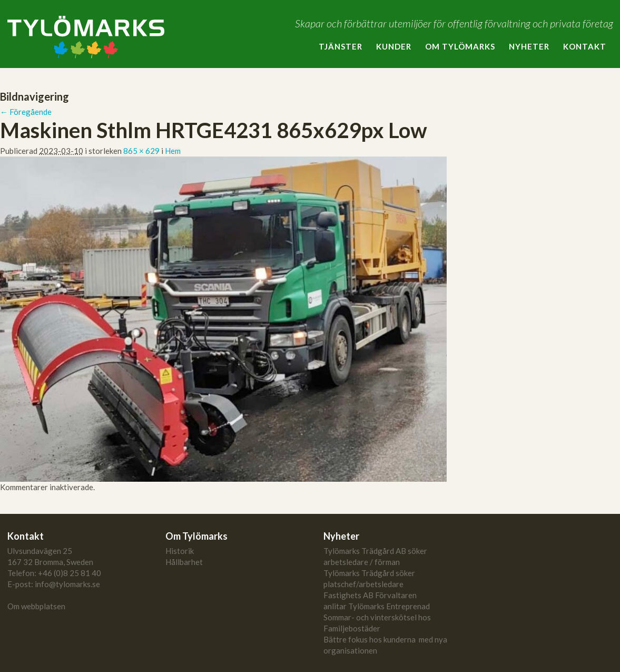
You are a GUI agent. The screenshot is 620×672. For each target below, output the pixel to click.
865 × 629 (141, 151)
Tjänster (341, 46)
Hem (173, 151)
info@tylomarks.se (67, 584)
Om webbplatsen (36, 606)
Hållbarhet (184, 562)
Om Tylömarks (460, 46)
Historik (180, 551)
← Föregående (26, 112)
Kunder (394, 46)
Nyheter (529, 46)
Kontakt (585, 46)
